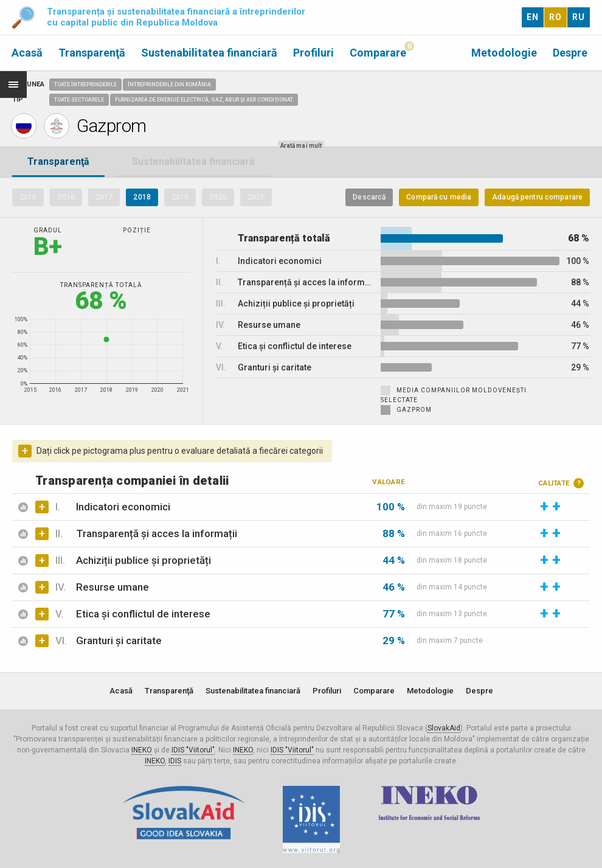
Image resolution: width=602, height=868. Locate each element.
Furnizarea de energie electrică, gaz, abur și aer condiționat (204, 100)
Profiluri (313, 53)
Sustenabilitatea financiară (209, 53)
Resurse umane (112, 587)
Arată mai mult (301, 146)
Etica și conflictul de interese (143, 614)
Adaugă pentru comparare (537, 197)
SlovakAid (444, 728)
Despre (570, 53)
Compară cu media (439, 197)
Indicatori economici (123, 507)
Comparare (378, 53)
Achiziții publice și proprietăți (144, 560)
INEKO (142, 750)
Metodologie (504, 53)
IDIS (175, 761)
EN (533, 17)
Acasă (27, 53)
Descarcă (369, 197)
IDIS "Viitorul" (193, 750)
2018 (142, 197)
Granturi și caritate (119, 641)
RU (579, 17)
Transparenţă (92, 53)
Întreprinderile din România (169, 85)
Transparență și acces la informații (157, 533)
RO (555, 17)
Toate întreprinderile (85, 85)
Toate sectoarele (79, 100)
